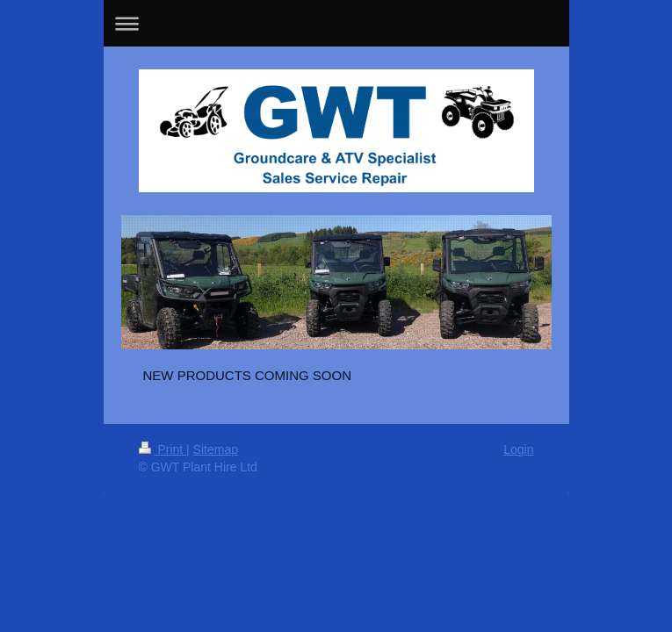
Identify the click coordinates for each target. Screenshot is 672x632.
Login (518, 449)
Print (163, 449)
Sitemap (216, 449)
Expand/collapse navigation (336, 23)
